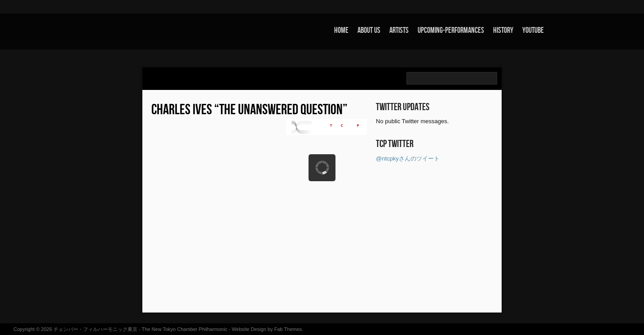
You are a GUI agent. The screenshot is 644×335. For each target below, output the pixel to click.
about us (369, 30)
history (503, 30)
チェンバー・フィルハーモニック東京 (95, 329)
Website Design (249, 329)
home (341, 30)
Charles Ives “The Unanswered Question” (249, 110)
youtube (533, 30)
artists (399, 30)
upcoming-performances (451, 30)
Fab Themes (288, 329)
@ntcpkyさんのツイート (408, 159)
